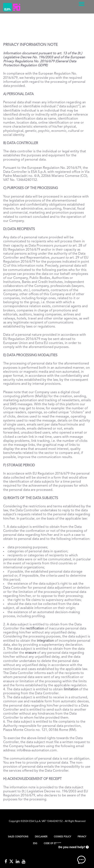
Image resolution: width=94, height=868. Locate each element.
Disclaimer (41, 837)
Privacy (82, 837)
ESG (35, 843)
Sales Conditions (18, 837)
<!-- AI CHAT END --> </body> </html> (73, 853)
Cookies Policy (62, 837)
